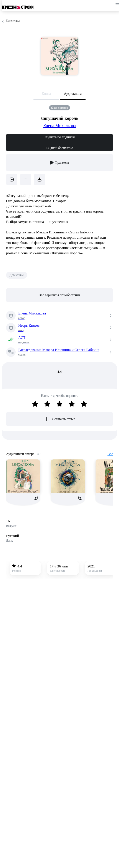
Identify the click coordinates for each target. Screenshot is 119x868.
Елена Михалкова (59, 126)
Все (110, 454)
